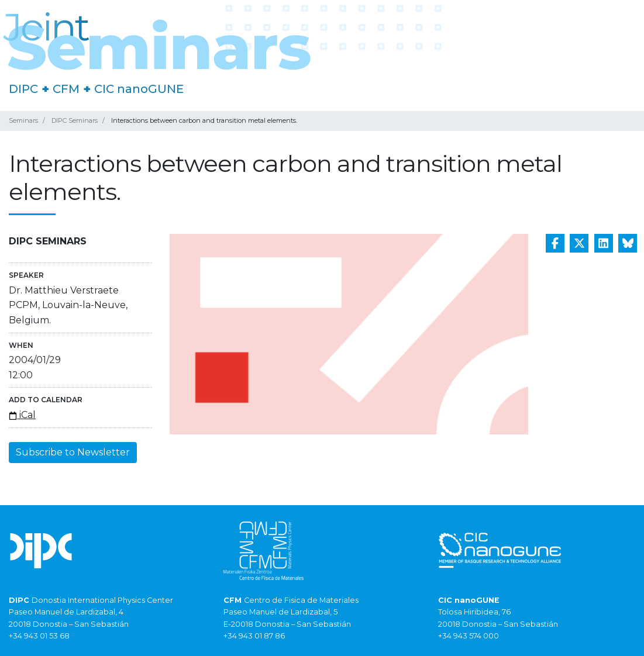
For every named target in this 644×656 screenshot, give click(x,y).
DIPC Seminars (75, 120)
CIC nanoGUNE (139, 89)
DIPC (23, 89)
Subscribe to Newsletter (73, 452)
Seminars (23, 120)
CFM (66, 89)
